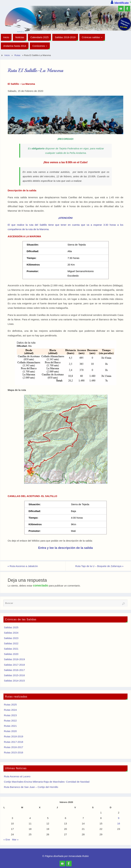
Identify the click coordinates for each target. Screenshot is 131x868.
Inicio (7, 55)
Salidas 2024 (11, 633)
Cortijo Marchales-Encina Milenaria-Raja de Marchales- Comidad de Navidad (47, 782)
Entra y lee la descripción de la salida (66, 548)
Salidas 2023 (11, 638)
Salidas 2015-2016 (14, 675)
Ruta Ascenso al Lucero (17, 776)
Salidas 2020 (11, 654)
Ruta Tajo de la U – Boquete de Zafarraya (99, 566)
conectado (41, 585)
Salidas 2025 (11, 627)
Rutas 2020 (10, 731)
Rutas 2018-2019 (14, 736)
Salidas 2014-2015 (14, 681)
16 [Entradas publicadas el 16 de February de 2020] (119, 823)
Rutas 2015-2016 (14, 752)
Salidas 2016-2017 (14, 670)
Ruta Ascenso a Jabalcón (23, 566)
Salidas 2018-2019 (14, 659)
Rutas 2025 (10, 705)
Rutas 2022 (10, 721)
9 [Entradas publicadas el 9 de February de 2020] (119, 818)
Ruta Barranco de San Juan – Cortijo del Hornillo (31, 787)
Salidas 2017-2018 (14, 665)
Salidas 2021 (11, 649)
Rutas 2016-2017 (14, 747)
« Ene (7, 840)
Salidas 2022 (11, 643)
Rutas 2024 (10, 710)
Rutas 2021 (10, 726)
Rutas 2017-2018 (14, 742)
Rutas (17, 55)
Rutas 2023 (10, 715)
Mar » (15, 840)
